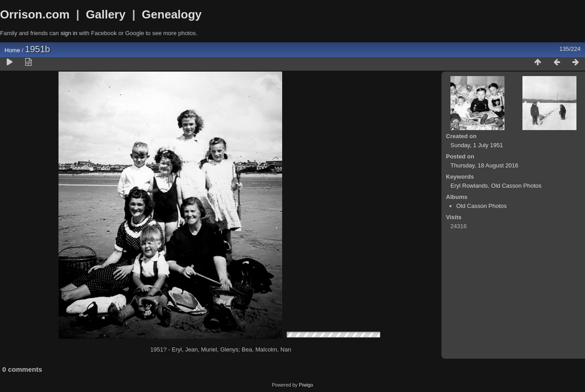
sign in (69, 33)
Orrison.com (35, 14)
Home (12, 50)
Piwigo (306, 385)
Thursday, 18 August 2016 (484, 165)
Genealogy (172, 14)
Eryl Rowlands (469, 186)
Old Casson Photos (516, 186)
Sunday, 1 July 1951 (477, 145)
